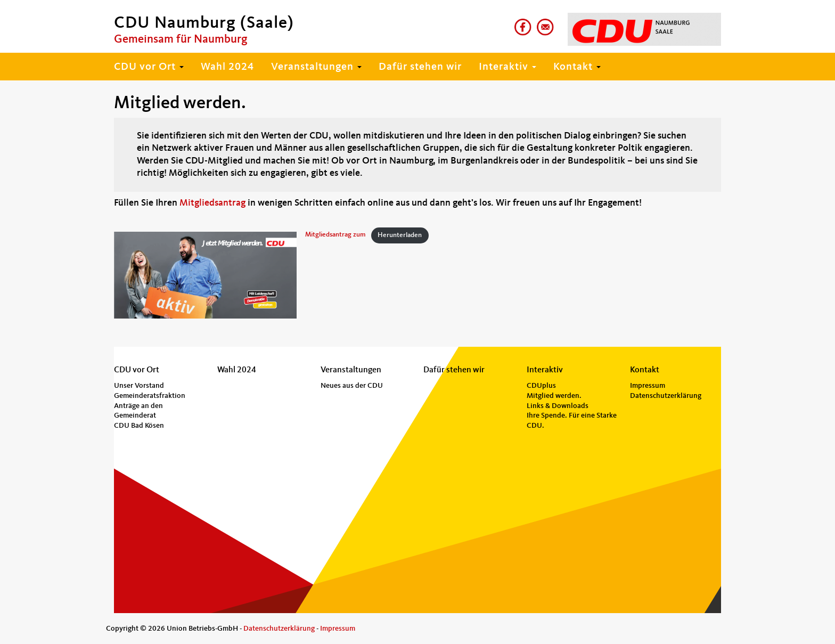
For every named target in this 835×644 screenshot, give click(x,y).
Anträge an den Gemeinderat (138, 411)
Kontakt (577, 67)
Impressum (648, 386)
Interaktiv (507, 67)
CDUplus (541, 386)
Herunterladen (400, 235)
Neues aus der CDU (352, 386)
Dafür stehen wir (420, 67)
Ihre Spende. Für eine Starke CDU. (572, 421)
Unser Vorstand (139, 386)
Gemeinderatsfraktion (150, 396)
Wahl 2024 (227, 67)
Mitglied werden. (554, 396)
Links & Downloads (558, 406)
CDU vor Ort (149, 67)
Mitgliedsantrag (212, 203)
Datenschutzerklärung (666, 396)
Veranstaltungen (316, 67)
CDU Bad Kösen (139, 426)
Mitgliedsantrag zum (335, 235)
